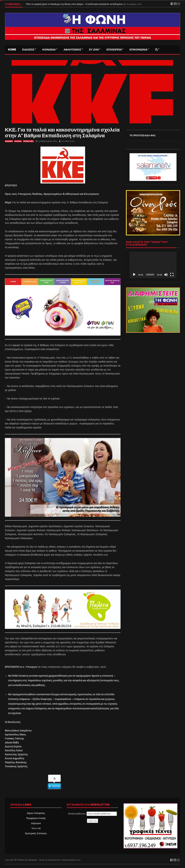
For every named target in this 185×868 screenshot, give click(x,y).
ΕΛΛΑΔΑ (18, 141)
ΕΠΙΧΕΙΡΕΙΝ (114, 50)
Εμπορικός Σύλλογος (36, 833)
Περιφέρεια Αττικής (36, 818)
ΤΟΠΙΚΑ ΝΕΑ (28, 141)
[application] (153, 265)
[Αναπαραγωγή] (134, 275)
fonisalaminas (68, 141)
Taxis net (36, 828)
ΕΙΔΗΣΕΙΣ (28, 50)
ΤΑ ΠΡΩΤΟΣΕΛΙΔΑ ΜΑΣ (143, 135)
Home (12, 50)
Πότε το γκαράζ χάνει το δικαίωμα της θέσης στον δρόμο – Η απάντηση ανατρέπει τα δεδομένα (74, 4)
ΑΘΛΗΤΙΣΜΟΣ (72, 50)
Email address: (93, 814)
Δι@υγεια (36, 823)
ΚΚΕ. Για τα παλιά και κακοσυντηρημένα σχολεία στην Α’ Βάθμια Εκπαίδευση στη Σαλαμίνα (62, 133)
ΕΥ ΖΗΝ (94, 50)
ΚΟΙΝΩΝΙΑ (49, 50)
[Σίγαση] (166, 275)
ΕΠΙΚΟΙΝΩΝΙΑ (139, 50)
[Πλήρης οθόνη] (172, 275)
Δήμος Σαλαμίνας (36, 813)
